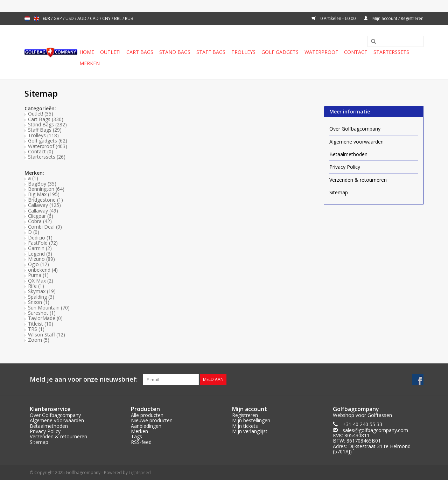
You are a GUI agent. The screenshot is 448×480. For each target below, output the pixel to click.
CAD (95, 18)
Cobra (40, 221)
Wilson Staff (47, 335)
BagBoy (42, 184)
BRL (118, 18)
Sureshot (42, 313)
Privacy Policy (345, 167)
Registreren (245, 415)
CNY (107, 18)
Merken (90, 63)
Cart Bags (140, 52)
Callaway (44, 205)
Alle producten (147, 415)
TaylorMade (45, 318)
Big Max (44, 194)
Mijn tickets (245, 426)
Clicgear (41, 216)
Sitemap (339, 192)
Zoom (39, 340)
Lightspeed (140, 472)
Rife (36, 286)
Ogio (38, 264)
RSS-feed (141, 442)
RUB (129, 18)
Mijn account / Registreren (394, 18)
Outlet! (110, 52)
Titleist (41, 324)
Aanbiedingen (146, 426)
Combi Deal (45, 227)
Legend (40, 254)
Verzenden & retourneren (358, 180)
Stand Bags (175, 52)
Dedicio (40, 238)
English (36, 19)
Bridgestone (45, 200)
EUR (47, 18)
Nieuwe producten (152, 420)
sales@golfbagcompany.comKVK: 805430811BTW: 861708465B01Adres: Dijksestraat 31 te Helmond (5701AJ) (372, 441)
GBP (58, 18)
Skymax (42, 291)
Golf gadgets (280, 52)
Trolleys (243, 52)
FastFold (43, 243)
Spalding (41, 297)
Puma (38, 275)
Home (87, 52)
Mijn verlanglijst (250, 431)
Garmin (40, 248)
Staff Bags (211, 52)
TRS (36, 329)
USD (70, 18)
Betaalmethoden (348, 154)
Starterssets (391, 52)
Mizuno (41, 259)
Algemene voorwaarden (356, 142)
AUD (82, 18)
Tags (136, 436)
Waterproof (321, 52)
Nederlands (27, 19)
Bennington (46, 189)
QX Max (41, 281)
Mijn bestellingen (251, 420)
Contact (356, 52)
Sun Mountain (49, 308)
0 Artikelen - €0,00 (334, 18)
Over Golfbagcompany (355, 129)
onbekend (43, 270)
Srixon (39, 302)
